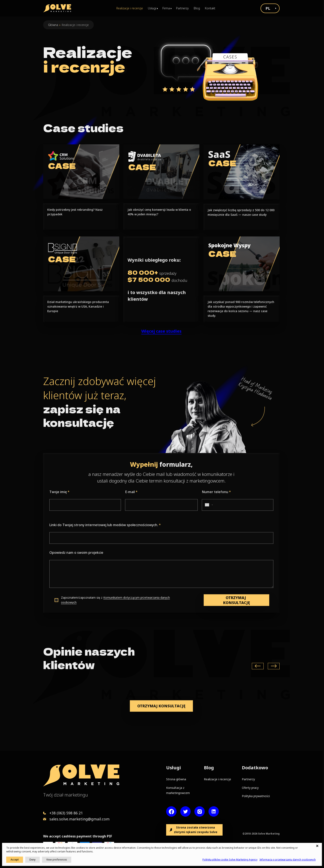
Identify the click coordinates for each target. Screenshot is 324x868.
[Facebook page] (171, 811)
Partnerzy (182, 8)
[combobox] (207, 525)
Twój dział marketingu (66, 795)
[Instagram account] (200, 811)
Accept (15, 860)
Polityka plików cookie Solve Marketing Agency (230, 860)
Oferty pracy (250, 788)
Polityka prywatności (256, 796)
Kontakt (210, 8)
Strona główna (176, 779)
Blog (197, 8)
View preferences (57, 860)
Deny (32, 860)
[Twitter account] (185, 811)
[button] (318, 846)
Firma (166, 8)
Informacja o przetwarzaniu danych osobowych (288, 860)
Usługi (152, 8)
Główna (53, 25)
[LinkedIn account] (214, 811)
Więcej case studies (161, 352)
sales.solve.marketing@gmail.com (79, 819)
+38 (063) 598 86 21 (66, 813)
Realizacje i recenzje (130, 8)
